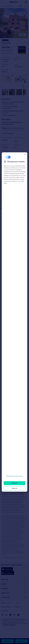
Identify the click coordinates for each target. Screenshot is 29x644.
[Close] (25, 154)
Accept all (14, 483)
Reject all (14, 488)
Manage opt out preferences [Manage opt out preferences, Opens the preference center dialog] (15, 476)
